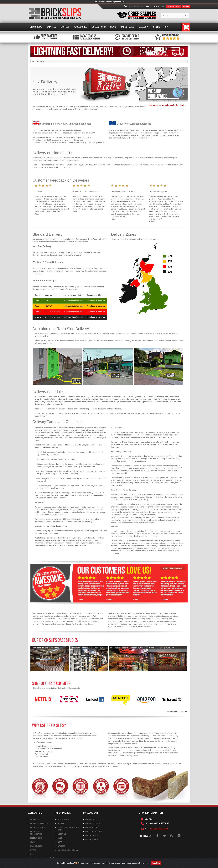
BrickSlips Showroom (68, 850)
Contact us (158, 6)
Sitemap (61, 846)
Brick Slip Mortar (38, 827)
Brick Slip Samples (39, 823)
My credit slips (93, 823)
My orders (90, 819)
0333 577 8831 (144, 6)
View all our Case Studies (177, 712)
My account (91, 813)
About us (62, 834)
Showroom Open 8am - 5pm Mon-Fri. (109, 2)
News (32, 842)
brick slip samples (127, 741)
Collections (36, 838)
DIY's (32, 854)
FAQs (60, 838)
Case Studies (36, 846)
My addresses (92, 827)
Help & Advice (92, 839)
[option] (43, 699)
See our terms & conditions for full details (167, 105)
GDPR (60, 842)
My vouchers (91, 835)
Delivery (62, 823)
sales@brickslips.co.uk (159, 829)
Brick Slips (35, 819)
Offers (33, 850)
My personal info (94, 831)
